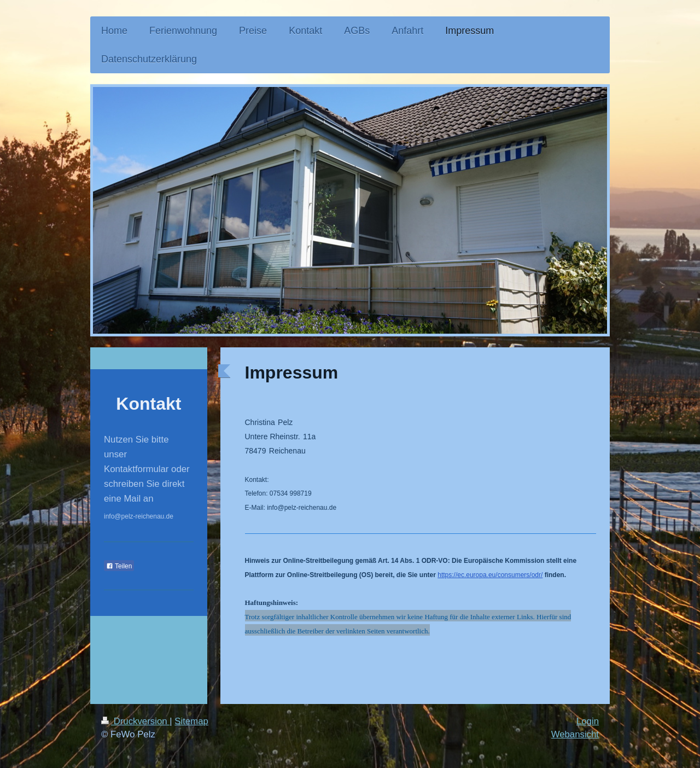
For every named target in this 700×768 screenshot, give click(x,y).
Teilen (119, 566)
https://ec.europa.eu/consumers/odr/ (490, 575)
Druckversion (135, 721)
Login (588, 721)
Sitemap (191, 721)
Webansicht (575, 734)
